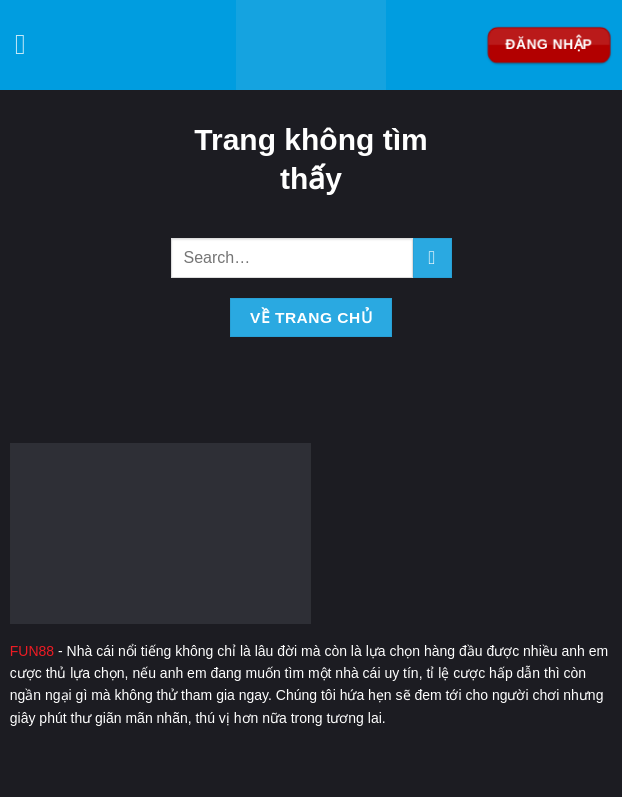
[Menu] (29, 45)
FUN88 (32, 651)
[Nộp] (432, 257)
